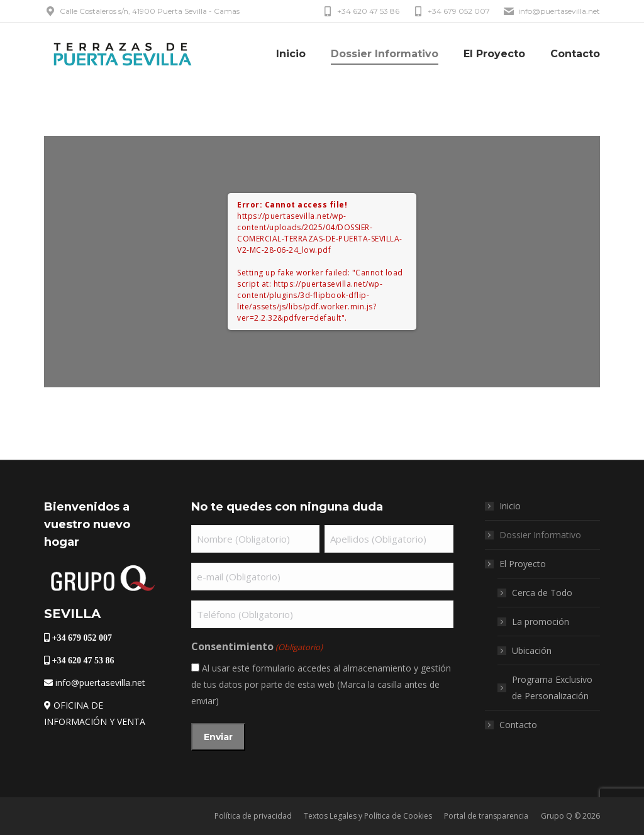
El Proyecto (516, 564)
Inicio (510, 506)
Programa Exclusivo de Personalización (552, 688)
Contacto (518, 725)
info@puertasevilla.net (551, 11)
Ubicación (532, 650)
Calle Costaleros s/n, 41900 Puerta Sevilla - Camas (142, 11)
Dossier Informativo (540, 535)
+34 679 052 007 (451, 11)
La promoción (541, 622)
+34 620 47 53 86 (360, 11)
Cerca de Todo (542, 593)
